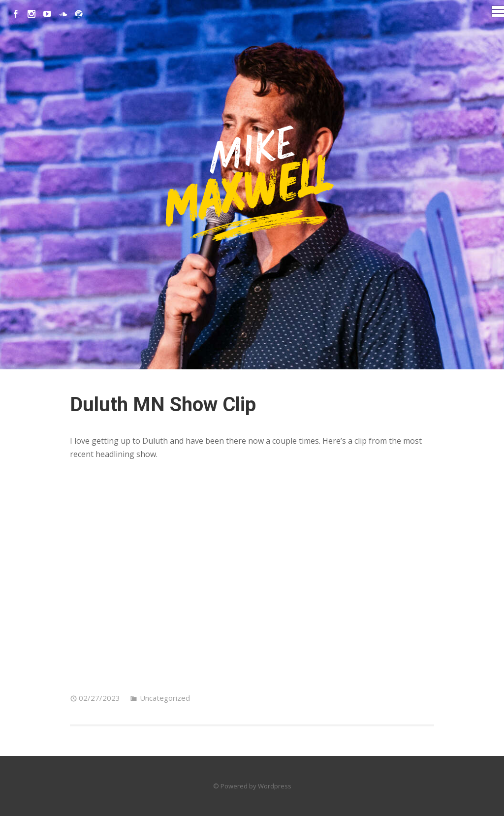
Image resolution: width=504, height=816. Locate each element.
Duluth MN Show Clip (163, 405)
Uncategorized (165, 698)
